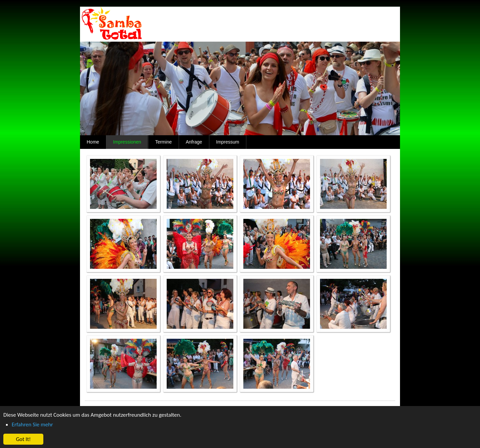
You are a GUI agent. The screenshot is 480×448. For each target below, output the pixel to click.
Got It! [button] (23, 439)
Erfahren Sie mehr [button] (32, 425)
